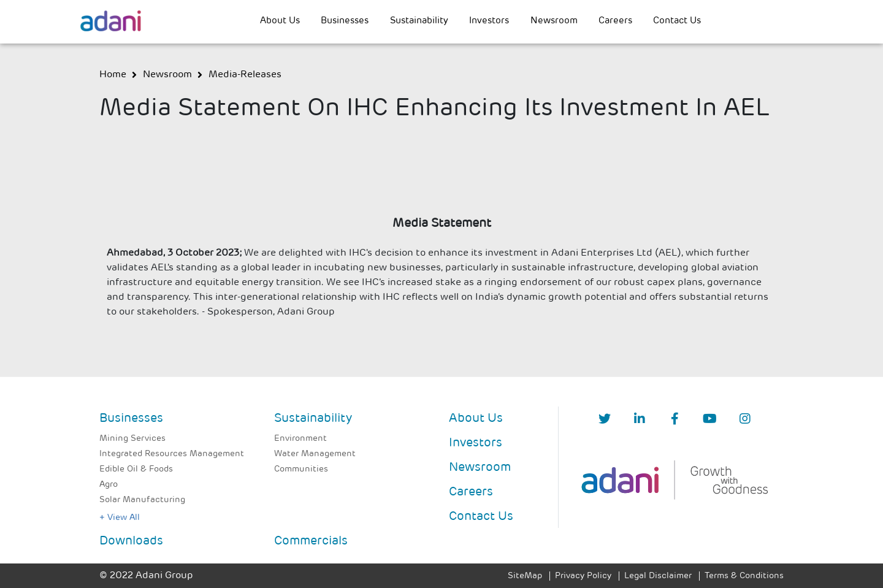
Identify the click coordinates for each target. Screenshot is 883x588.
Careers (615, 21)
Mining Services (132, 439)
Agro (109, 485)
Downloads (131, 541)
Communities (301, 469)
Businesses (345, 21)
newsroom (167, 75)
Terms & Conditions (744, 576)
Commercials (311, 541)
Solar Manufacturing (142, 500)
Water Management (315, 454)
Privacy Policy (583, 576)
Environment (300, 439)
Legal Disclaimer (658, 576)
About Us (280, 21)
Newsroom (554, 21)
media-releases (245, 75)
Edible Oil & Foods (136, 469)
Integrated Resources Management (172, 454)
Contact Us (677, 21)
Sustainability (419, 21)
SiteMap (525, 576)
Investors (489, 21)
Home (113, 75)
